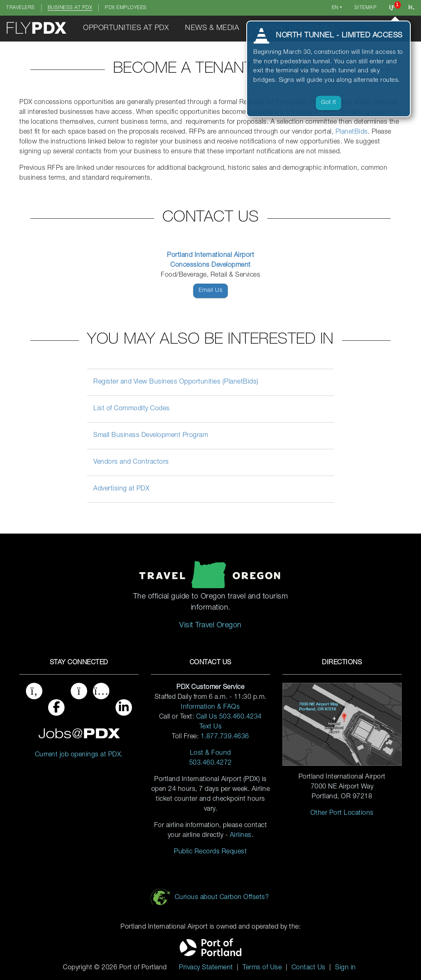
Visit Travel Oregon (210, 626)
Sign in (346, 968)
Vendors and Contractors (131, 462)
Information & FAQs (210, 707)
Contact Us (309, 968)
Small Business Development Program (151, 436)
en (335, 8)
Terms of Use (262, 968)
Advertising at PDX (121, 489)
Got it (328, 103)
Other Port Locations (342, 814)
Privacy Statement (206, 968)
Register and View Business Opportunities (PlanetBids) (176, 382)
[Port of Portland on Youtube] (101, 710)
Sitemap (366, 8)
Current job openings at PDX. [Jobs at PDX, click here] (79, 755)
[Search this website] (412, 8)
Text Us (211, 727)
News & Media (212, 28)
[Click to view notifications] (392, 8)
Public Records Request (210, 852)
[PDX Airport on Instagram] (79, 710)
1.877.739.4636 (225, 737)
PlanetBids (352, 132)
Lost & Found (210, 753)
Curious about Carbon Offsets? (222, 898)
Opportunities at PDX (126, 28)
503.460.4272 (210, 763)
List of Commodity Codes (132, 409)
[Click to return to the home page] (37, 29)
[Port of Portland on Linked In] (124, 710)
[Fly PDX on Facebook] (56, 710)
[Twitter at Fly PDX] (34, 710)
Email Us (210, 291)
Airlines (241, 836)
